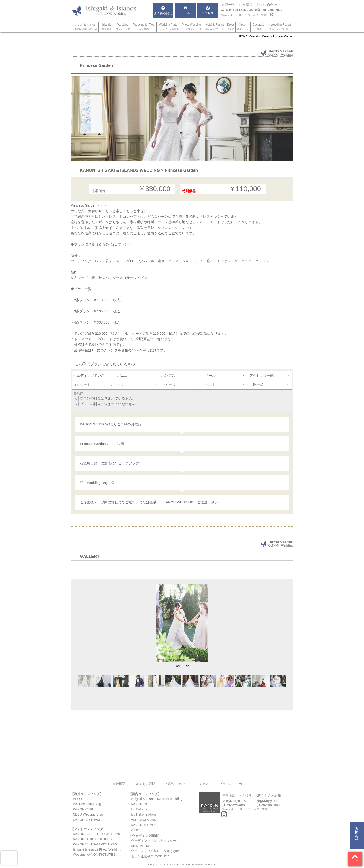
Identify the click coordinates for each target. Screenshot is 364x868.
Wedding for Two (144, 27)
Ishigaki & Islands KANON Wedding (157, 799)
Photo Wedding (192, 27)
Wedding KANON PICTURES (94, 855)
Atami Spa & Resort (145, 820)
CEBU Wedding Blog (88, 814)
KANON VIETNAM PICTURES (95, 844)
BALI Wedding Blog (87, 804)
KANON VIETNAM (86, 820)
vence (135, 830)
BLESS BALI (82, 799)
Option (243, 27)
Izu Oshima (139, 809)
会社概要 (119, 784)
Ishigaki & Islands (85, 27)
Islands (107, 27)
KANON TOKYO (143, 825)
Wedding (123, 27)
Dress (231, 27)
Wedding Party (168, 27)
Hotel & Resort (215, 27)
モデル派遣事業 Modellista (150, 856)
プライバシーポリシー (235, 784)
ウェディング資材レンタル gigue (155, 851)
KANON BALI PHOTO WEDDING (97, 834)
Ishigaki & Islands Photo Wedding (97, 849)
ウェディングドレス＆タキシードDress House (155, 843)
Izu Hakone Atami (144, 814)
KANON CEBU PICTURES (92, 839)
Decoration (259, 27)
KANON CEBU (84, 809)
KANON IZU (140, 804)
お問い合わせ (357, 832)
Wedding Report (281, 27)
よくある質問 (146, 784)
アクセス (202, 784)
